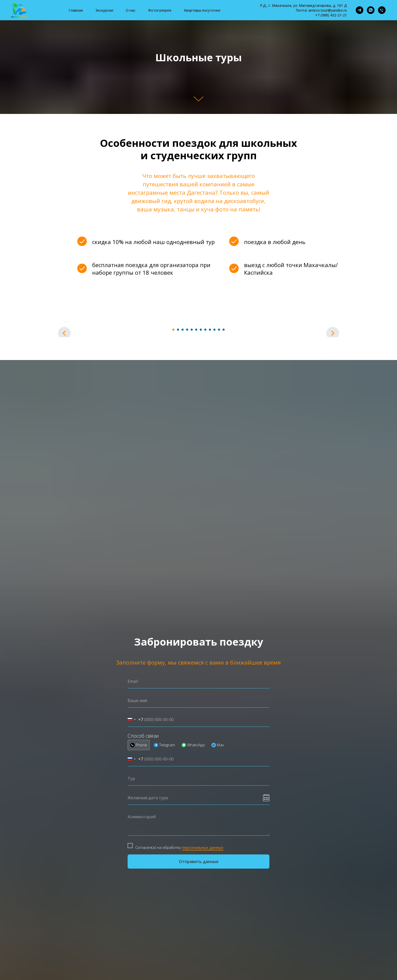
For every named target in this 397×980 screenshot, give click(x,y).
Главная (76, 10)
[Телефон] (382, 10)
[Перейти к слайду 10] (214, 469)
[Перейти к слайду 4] (187, 469)
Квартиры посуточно (202, 10)
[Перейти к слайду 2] (178, 469)
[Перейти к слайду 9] (210, 469)
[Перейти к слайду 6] (196, 469)
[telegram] (360, 10)
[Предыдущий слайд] (64, 392)
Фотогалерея (160, 10)
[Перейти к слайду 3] (183, 469)
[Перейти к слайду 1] (173, 469)
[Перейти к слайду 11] (219, 469)
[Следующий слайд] (333, 392)
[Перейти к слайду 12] (224, 469)
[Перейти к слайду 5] (192, 469)
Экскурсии (104, 10)
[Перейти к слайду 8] (205, 469)
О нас (131, 10)
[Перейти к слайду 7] (201, 469)
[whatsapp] (371, 10)
